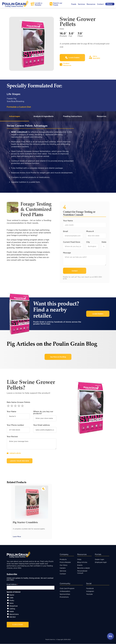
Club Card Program (67, 588)
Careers (63, 568)
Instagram (90, 591)
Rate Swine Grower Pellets (18, 402)
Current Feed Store (72, 242)
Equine (12, 595)
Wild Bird (12, 617)
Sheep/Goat (13, 606)
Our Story (64, 565)
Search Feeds (58, 4)
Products (63, 559)
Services (81, 4)
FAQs (79, 559)
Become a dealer (84, 568)
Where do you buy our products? (43, 413)
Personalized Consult (82, 572)
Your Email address (42, 425)
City (88, 242)
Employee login (101, 562)
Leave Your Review (20, 461)
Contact (100, 4)
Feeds (74, 4)
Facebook (90, 588)
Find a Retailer (65, 562)
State (104, 242)
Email (66, 231)
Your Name (68, 221)
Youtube (89, 594)
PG (110, 636)
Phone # (90, 231)
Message (67, 253)
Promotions (64, 597)
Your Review (12, 437)
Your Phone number (15, 425)
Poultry (12, 601)
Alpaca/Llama (14, 614)
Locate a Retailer (39, 4)
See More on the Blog (58, 357)
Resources (91, 4)
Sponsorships (65, 594)
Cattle (11, 598)
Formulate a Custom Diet (19, 107)
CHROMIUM (22, 132)
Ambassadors (65, 591)
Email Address (12, 585)
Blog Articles (82, 562)
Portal (110, 4)
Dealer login (100, 559)
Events (80, 565)
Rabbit (11, 612)
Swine (11, 603)
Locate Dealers (98, 314)
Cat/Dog (12, 609)
